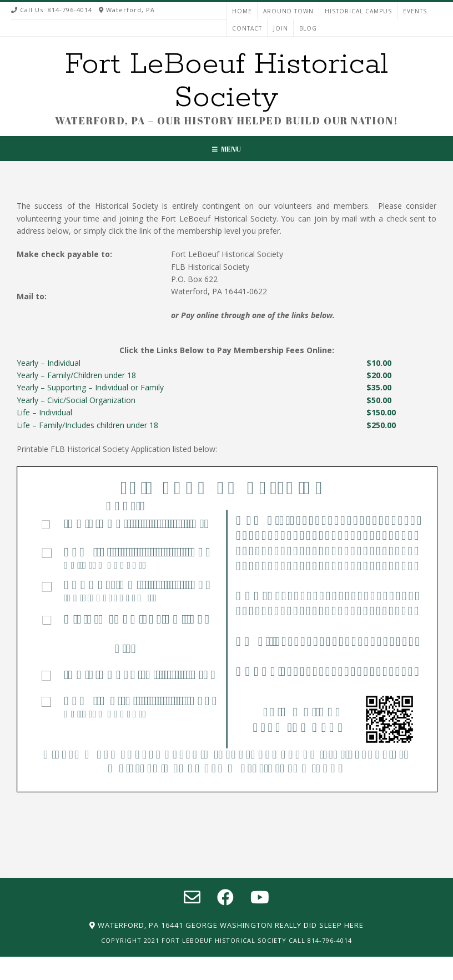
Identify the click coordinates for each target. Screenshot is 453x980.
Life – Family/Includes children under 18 (87, 425)
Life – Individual (44, 412)
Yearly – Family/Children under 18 (76, 375)
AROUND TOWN (288, 11)
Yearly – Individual (49, 363)
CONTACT (247, 28)
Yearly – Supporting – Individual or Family (90, 387)
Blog (308, 28)
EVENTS (415, 11)
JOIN (281, 28)
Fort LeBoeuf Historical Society (226, 81)
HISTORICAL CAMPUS (358, 11)
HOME (242, 11)
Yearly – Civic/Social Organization (76, 400)
